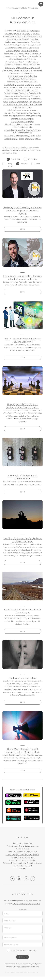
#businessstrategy (14, 39)
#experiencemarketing (12, 56)
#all (19, 31)
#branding (19, 36)
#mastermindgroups (15, 82)
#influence (31, 59)
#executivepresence (33, 53)
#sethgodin (38, 102)
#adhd (24, 31)
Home (15, 843)
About (38, 164)
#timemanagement (33, 130)
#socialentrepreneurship (12, 104)
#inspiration (9, 65)
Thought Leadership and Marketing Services (22, 854)
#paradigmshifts (35, 93)
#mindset (20, 85)
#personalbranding (12, 96)
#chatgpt (25, 39)
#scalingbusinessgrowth (18, 102)
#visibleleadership (11, 138)
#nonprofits (15, 90)
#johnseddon (21, 67)
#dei (25, 48)
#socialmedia (28, 104)
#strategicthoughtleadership (18, 110)
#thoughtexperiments (17, 116)
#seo (30, 102)
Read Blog (28, 843)
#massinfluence (29, 79)
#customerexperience (14, 48)
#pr (15, 99)
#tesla (6, 116)
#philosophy (35, 96)
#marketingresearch (27, 73)
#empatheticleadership (29, 50)
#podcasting (8, 99)
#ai (28, 31)
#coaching (34, 39)
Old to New (33, 159)
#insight (36, 62)
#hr (40, 56)
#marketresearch (16, 79)
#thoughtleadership (34, 116)
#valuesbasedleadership (22, 133)
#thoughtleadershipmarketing (22, 121)
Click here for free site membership (26, 904)
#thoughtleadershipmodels (15, 130)
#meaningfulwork (31, 82)
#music (38, 85)
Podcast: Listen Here (14, 846)
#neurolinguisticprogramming (31, 87)
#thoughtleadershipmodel (22, 127)
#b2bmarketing (9, 36)
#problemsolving (24, 99)
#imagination (21, 59)
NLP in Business (22, 849)
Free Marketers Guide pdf (23, 866)
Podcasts (24, 164)
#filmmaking (26, 56)
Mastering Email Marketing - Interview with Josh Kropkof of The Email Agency (22, 210)
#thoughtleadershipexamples (22, 119)
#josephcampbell (33, 67)
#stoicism (17, 107)
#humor (12, 59)
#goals (35, 56)
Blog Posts (10, 165)
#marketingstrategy (15, 76)
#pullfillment (36, 99)
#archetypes (35, 31)
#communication (23, 42)
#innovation (28, 62)
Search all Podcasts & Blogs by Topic (22, 852)
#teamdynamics (25, 113)
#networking (13, 87)
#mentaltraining (10, 85)
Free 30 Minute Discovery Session (22, 860)
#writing (38, 138)
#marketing (14, 73)
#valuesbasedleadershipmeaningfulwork (19, 136)
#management (36, 70)
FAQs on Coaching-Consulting (22, 857)
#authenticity (27, 33)
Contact (22, 869)
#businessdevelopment (33, 36)
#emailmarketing (13, 50)
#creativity (36, 45)
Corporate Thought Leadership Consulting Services (22, 863)
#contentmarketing (11, 45)
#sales (5, 102)
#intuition (37, 65)
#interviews (28, 65)
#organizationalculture (29, 90)
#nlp (8, 90)
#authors (36, 33)
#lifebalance (17, 70)
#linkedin (26, 70)
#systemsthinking (12, 113)
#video (38, 136)
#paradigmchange (11, 93)
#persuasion (25, 96)
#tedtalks (36, 113)
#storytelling (26, 107)
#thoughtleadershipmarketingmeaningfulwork (22, 124)
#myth (5, 87)
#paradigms (23, 93)
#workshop (29, 138)
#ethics (22, 53)
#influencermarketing (14, 62)
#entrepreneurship (11, 53)
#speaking (38, 104)
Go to (22, 229)
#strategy (34, 110)
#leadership (7, 70)
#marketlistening (30, 76)
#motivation (29, 85)
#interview (18, 65)
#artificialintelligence (13, 33)
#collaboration (10, 42)
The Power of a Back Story (23, 678)
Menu (38, 4)
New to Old (15, 159)
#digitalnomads (33, 48)
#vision (22, 138)
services (29, 901)
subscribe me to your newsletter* (24, 950)
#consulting (35, 42)
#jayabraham (10, 67)
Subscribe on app (32, 846)
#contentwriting (26, 45)
